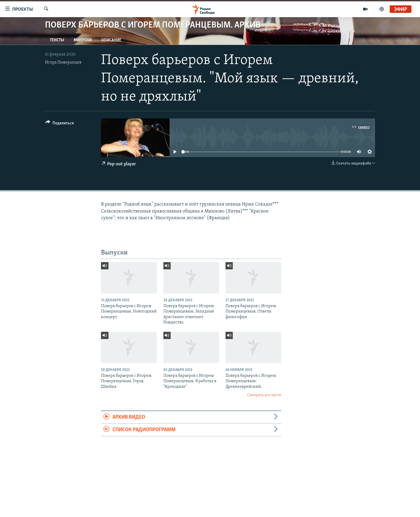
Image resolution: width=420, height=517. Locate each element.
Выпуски (83, 40)
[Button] (60, 124)
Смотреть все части (264, 395)
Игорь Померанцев (63, 62)
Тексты (57, 40)
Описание (111, 40)
